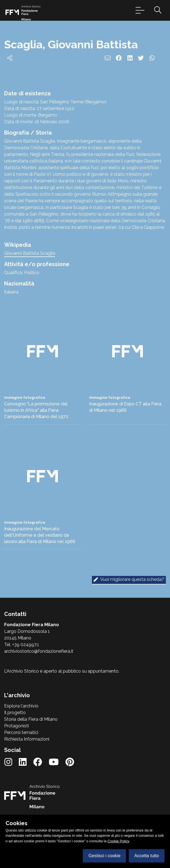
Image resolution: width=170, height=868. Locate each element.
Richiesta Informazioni (27, 739)
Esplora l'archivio (21, 706)
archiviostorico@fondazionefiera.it (39, 651)
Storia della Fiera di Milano (31, 719)
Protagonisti (16, 726)
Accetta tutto (147, 856)
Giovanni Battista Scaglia (30, 253)
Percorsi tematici (21, 732)
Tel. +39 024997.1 (22, 645)
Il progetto (15, 713)
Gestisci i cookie (104, 856)
